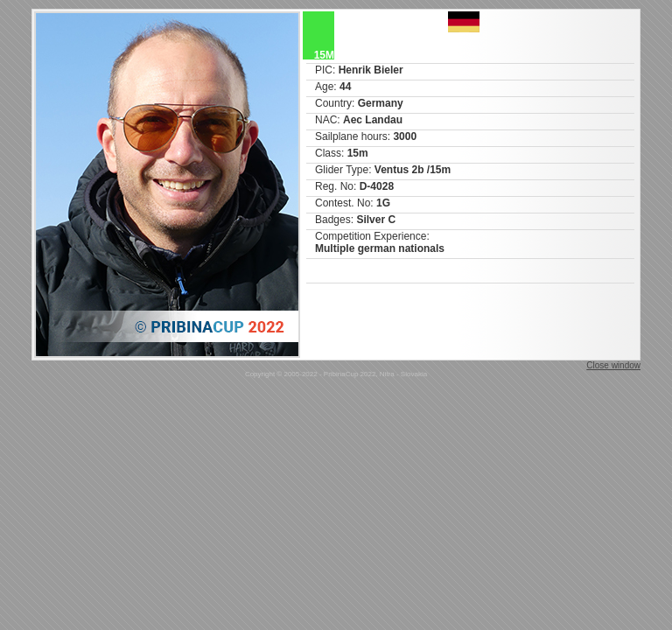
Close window (613, 365)
